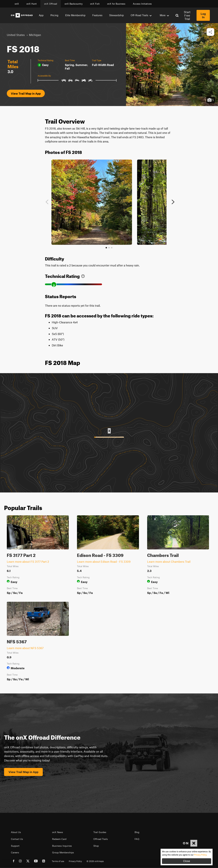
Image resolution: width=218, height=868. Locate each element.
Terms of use (58, 861)
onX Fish (95, 4)
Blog (137, 832)
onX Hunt (32, 4)
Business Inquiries (62, 846)
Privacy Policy (75, 861)
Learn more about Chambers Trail (169, 562)
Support (15, 846)
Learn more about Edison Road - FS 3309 (104, 562)
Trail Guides (100, 832)
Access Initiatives (142, 4)
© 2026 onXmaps (95, 861)
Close (186, 861)
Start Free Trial (187, 15)
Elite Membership (75, 15)
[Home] (22, 15)
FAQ (137, 839)
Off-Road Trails (141, 15)
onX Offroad (51, 4)
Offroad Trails (101, 839)
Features (97, 15)
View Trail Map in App (26, 93)
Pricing (54, 15)
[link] (83, 275)
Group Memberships (63, 852)
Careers (15, 852)
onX (17, 4)
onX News (58, 832)
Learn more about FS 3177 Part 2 (28, 562)
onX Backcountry (74, 4)
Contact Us (17, 839)
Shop (96, 846)
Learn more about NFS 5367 (25, 648)
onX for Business (116, 4)
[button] (210, 32)
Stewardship (116, 15)
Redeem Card (59, 839)
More (164, 15)
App (41, 15)
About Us (16, 832)
